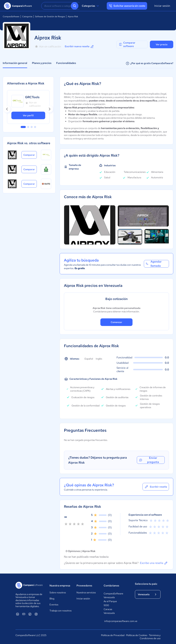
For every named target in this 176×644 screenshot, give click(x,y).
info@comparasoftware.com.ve (116, 621)
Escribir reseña (156, 487)
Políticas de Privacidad (113, 635)
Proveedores (84, 586)
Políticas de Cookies (137, 635)
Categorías (91, 6)
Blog (52, 599)
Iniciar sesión (162, 6)
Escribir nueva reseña (79, 47)
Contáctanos (111, 586)
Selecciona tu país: (146, 584)
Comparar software (127, 44)
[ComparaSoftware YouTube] (24, 614)
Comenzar (116, 322)
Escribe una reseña (154, 563)
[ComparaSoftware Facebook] (30, 614)
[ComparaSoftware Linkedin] (18, 614)
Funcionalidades (66, 63)
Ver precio (162, 44)
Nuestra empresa (60, 586)
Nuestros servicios (86, 592)
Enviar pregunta (149, 460)
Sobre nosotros (58, 592)
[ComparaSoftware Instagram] (36, 614)
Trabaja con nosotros (60, 611)
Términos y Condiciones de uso (150, 637)
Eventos (54, 605)
